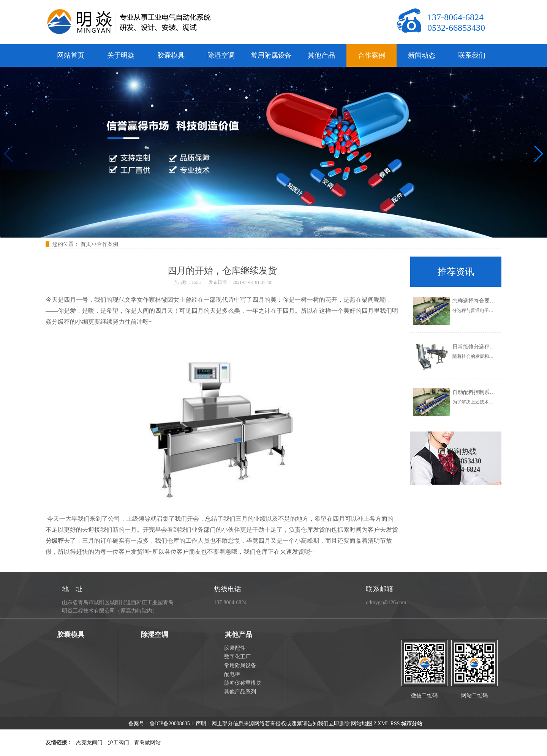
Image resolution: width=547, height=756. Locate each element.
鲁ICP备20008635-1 (172, 724)
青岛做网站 (147, 743)
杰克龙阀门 (89, 743)
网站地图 (362, 724)
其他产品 (321, 55)
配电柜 (232, 674)
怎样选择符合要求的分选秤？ (487, 301)
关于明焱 (121, 55)
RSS (395, 724)
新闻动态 (422, 55)
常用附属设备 (271, 55)
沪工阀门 (119, 743)
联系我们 (472, 55)
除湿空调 (221, 55)
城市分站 (412, 724)
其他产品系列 (240, 692)
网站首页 (71, 55)
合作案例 (372, 55)
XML (383, 724)
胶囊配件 (235, 648)
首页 (86, 244)
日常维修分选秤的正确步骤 (484, 347)
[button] (538, 154)
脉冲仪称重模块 (243, 683)
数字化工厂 (237, 657)
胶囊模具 (171, 55)
